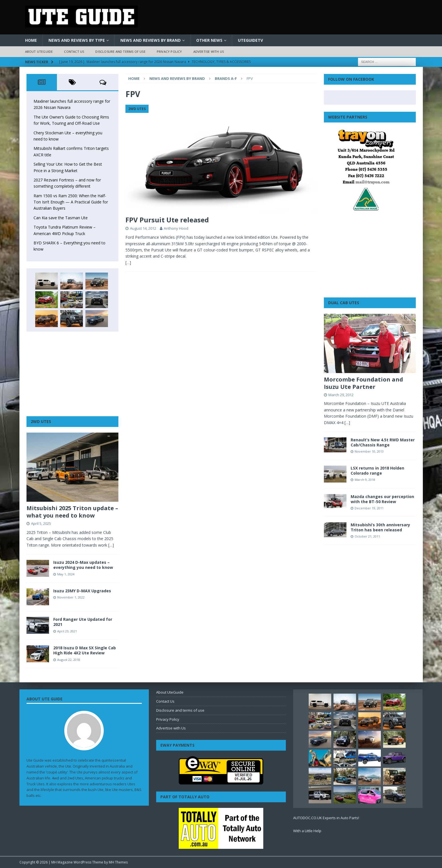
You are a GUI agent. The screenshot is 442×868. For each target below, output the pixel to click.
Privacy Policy (169, 51)
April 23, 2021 (67, 631)
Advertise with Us (209, 51)
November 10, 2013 (369, 451)
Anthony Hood (176, 228)
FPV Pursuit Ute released (167, 220)
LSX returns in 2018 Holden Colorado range (377, 471)
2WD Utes (41, 421)
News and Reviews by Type (77, 40)
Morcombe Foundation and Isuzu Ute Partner (363, 383)
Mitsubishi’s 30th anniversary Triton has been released (380, 527)
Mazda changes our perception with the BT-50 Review (382, 499)
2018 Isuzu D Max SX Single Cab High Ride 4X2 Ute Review (85, 650)
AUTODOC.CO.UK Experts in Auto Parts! (326, 818)
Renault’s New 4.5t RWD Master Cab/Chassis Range (383, 442)
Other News (209, 40)
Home (31, 40)
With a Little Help (307, 831)
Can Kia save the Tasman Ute (61, 218)
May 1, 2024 (66, 574)
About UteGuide (39, 51)
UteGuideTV (250, 40)
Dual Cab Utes (344, 303)
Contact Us (74, 51)
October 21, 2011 (367, 536)
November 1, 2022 (71, 597)
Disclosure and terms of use (120, 51)
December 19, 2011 (369, 508)
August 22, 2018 (69, 660)
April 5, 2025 (41, 523)
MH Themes (118, 862)
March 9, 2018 (365, 480)
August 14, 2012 (143, 228)
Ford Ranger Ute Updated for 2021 (83, 622)
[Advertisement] (72, 374)
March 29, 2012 (341, 395)
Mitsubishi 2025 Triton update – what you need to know (72, 512)
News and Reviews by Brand (151, 40)
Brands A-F (226, 78)
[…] (128, 263)
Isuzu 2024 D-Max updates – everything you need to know (83, 565)
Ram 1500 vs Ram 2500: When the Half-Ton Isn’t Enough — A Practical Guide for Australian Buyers (71, 202)
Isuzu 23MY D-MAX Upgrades (82, 591)
